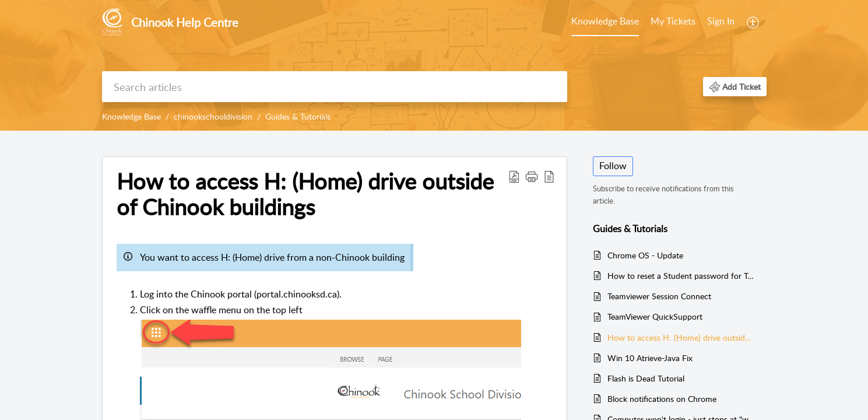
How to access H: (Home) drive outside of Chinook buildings (681, 337)
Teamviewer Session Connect (659, 296)
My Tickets (673, 21)
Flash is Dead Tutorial (646, 378)
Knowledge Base (605, 21)
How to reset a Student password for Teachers (681, 276)
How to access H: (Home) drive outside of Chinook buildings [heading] (305, 194)
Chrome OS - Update (645, 255)
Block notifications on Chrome (662, 399)
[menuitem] (605, 22)
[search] (335, 87)
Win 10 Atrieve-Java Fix (650, 358)
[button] (753, 22)
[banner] (434, 65)
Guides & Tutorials (298, 116)
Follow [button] (613, 166)
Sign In (721, 21)
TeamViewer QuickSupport (655, 316)
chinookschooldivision (213, 116)
